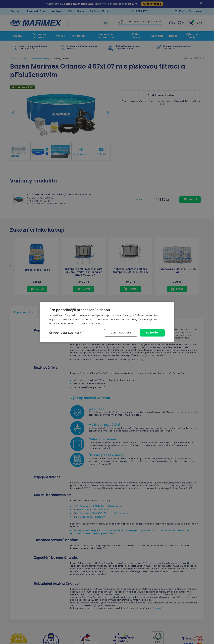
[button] (66, 333)
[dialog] (107, 322)
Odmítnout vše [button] (121, 333)
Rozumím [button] (152, 333)
